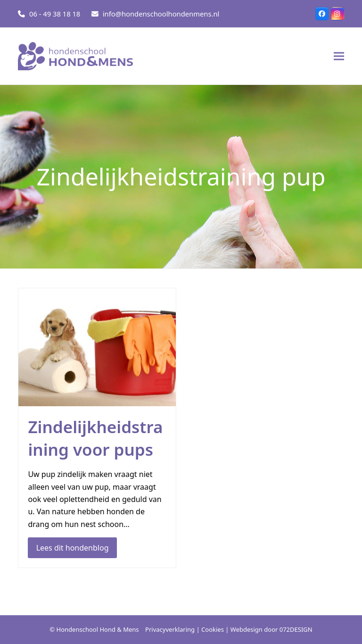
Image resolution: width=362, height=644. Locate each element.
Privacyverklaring (170, 629)
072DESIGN (296, 629)
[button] (339, 56)
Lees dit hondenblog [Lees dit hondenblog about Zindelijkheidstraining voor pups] (73, 548)
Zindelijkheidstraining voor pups (95, 438)
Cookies (213, 629)
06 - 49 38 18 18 (55, 14)
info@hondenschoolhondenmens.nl (161, 14)
